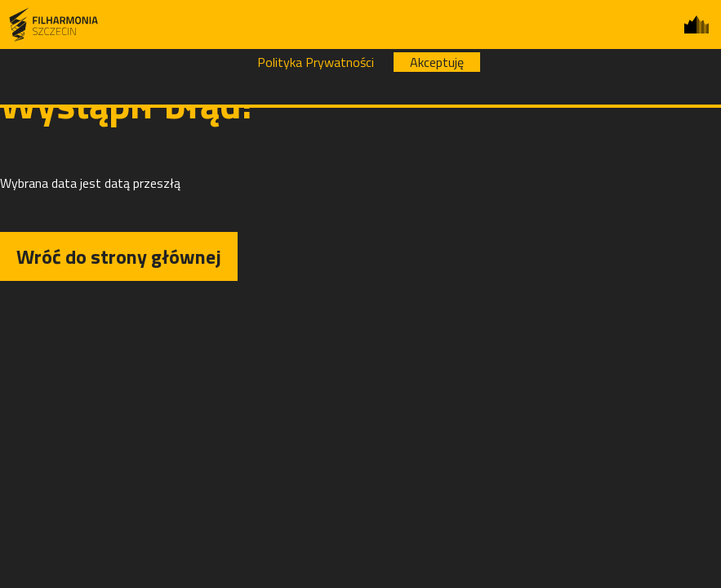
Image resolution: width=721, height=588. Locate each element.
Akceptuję (437, 62)
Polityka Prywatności (316, 62)
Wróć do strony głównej (119, 256)
